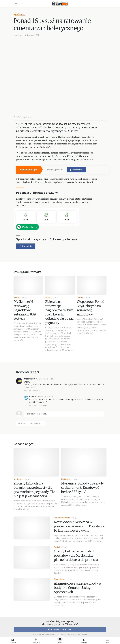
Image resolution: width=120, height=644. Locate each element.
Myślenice (19, 15)
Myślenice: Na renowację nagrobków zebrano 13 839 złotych (25, 310)
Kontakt (46, 634)
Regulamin (82, 634)
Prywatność (71, 634)
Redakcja (18, 35)
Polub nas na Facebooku (59, 629)
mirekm (33, 396)
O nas (53, 634)
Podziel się (25, 246)
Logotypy (61, 634)
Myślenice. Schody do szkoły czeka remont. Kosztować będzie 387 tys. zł (82, 488)
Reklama (37, 634)
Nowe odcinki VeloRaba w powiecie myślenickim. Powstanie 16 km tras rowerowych (79, 526)
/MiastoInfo (76, 170)
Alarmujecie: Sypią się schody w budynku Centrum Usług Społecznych (78, 588)
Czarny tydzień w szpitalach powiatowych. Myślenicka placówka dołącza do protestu (76, 556)
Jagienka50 (29, 379)
